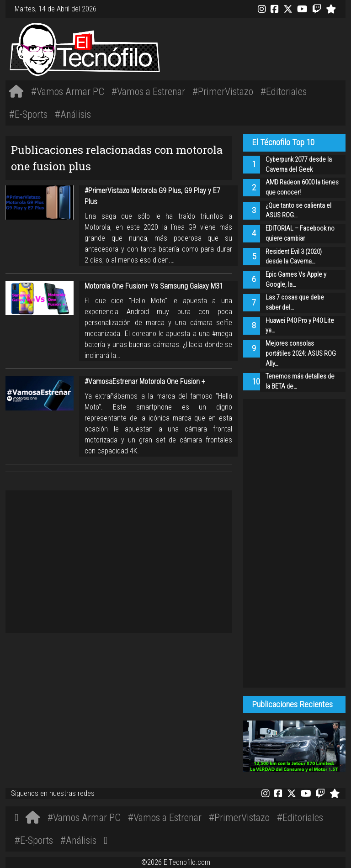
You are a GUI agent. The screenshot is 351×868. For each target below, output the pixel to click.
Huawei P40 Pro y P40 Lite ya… (300, 326)
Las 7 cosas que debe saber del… (295, 302)
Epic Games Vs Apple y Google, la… (296, 280)
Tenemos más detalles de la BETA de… (300, 381)
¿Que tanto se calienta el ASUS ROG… (298, 211)
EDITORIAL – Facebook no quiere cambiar (300, 234)
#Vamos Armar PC (68, 91)
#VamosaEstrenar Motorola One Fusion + (145, 381)
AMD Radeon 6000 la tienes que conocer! (302, 187)
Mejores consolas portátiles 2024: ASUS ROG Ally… (301, 353)
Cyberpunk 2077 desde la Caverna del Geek (299, 165)
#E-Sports (28, 114)
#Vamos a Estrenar (148, 91)
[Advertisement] (246, 48)
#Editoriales (284, 91)
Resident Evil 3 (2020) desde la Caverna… (294, 257)
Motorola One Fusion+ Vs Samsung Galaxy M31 (154, 286)
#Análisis (73, 114)
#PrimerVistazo (223, 91)
